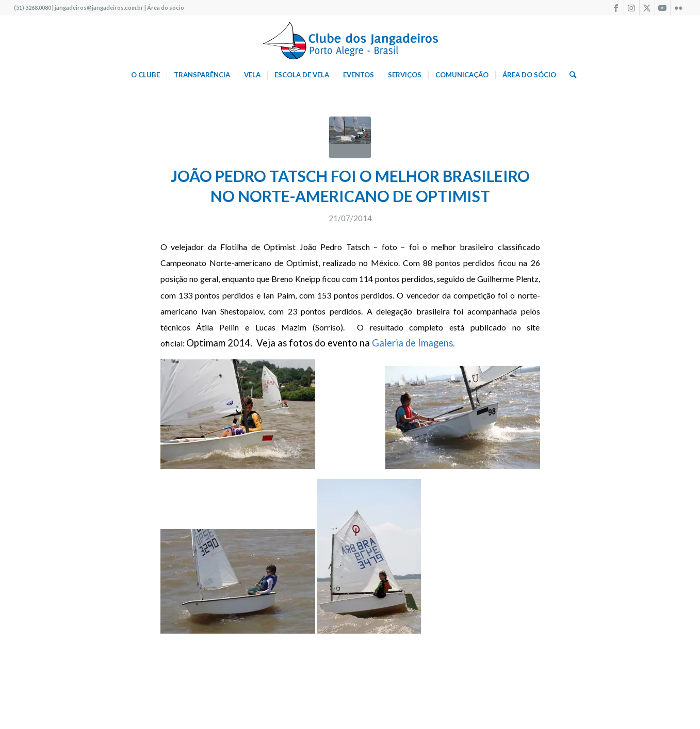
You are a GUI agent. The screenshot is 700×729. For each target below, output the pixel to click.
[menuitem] (145, 75)
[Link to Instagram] (632, 8)
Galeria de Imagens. (414, 343)
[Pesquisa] (569, 75)
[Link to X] (647, 8)
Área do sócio (166, 7)
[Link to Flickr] (678, 8)
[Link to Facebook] (616, 8)
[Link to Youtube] (663, 8)
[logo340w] (350, 39)
